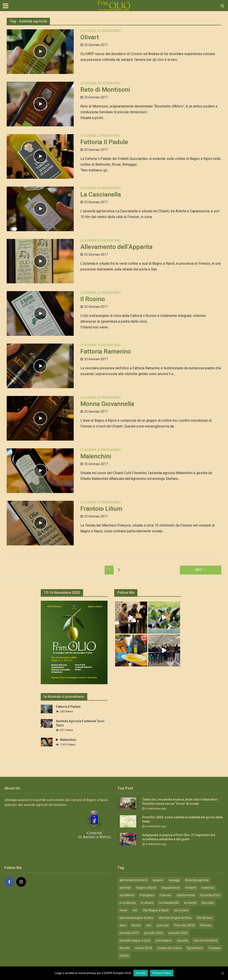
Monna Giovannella (107, 404)
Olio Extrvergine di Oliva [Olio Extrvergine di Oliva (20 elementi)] (175, 918)
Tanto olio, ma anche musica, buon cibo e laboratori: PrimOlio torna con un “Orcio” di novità (180, 802)
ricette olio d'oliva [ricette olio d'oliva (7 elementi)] (169, 948)
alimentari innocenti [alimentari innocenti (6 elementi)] (133, 880)
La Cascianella (101, 194)
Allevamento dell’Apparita (116, 247)
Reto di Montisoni (105, 90)
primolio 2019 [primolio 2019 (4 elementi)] (129, 933)
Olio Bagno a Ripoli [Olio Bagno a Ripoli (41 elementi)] (156, 910)
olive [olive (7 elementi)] (123, 925)
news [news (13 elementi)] (123, 910)
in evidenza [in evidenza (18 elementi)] (128, 903)
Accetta (141, 973)
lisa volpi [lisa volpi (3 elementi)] (208, 903)
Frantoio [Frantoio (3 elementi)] (165, 895)
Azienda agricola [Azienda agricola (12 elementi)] (197, 880)
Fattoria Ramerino (106, 351)
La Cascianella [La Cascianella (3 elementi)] (169, 903)
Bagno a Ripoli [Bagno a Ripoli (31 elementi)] (146, 888)
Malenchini (96, 456)
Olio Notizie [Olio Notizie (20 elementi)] (205, 918)
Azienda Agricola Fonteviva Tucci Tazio (80, 723)
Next (199, 570)
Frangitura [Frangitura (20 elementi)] (147, 895)
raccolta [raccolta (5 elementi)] (183, 940)
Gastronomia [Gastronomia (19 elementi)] (186, 895)
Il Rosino (93, 299)
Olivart (90, 37)
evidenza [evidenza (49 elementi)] (208, 888)
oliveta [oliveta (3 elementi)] (136, 925)
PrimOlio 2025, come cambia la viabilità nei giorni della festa (182, 819)
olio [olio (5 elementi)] (135, 910)
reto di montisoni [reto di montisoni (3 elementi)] (206, 940)
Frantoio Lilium (101, 509)
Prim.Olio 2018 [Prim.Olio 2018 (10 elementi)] (184, 925)
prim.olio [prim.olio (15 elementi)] (163, 925)
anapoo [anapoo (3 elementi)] (158, 880)
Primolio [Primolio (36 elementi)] (206, 925)
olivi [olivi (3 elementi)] (149, 925)
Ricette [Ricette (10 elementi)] (125, 948)
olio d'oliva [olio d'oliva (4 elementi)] (181, 910)
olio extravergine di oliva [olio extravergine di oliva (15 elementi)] (136, 918)
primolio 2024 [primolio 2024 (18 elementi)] (154, 933)
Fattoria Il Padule (104, 142)
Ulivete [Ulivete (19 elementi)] (124, 956)
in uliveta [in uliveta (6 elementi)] (147, 903)
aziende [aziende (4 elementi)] (125, 888)
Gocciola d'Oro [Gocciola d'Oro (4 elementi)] (210, 895)
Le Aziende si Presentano (101, 31)
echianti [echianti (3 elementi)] (191, 888)
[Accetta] (222, 973)
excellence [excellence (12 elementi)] (127, 895)
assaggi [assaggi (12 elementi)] (174, 880)
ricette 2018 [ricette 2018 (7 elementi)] (143, 948)
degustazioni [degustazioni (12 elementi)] (171, 888)
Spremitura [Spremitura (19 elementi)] (195, 948)
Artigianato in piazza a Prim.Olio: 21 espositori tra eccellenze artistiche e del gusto (179, 837)
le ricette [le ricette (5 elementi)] (190, 903)
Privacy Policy (162, 973)
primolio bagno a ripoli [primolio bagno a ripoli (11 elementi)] (135, 940)
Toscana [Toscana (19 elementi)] (214, 948)
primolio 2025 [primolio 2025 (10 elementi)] (178, 933)
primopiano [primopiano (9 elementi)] (164, 940)
